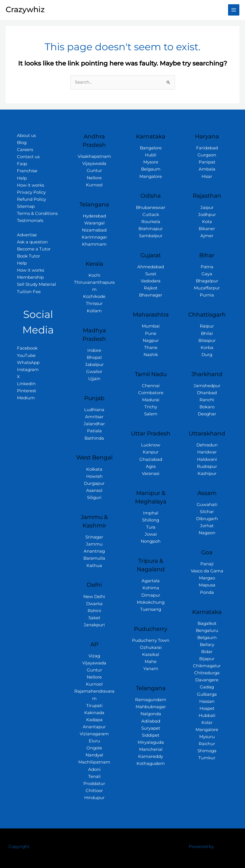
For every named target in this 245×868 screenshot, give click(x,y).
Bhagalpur (207, 281)
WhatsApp (28, 363)
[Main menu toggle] (234, 10)
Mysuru (207, 737)
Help (22, 178)
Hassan (207, 701)
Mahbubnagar (151, 707)
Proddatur (94, 784)
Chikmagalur (207, 666)
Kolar (207, 723)
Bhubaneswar (151, 208)
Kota (207, 222)
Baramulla (94, 558)
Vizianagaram (94, 734)
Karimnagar (94, 237)
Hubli (151, 155)
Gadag (207, 687)
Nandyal (94, 755)
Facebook (27, 348)
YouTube (26, 356)
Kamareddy (151, 756)
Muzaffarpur (207, 288)
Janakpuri (94, 625)
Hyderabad (94, 216)
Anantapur (94, 727)
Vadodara (151, 281)
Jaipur (207, 208)
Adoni (94, 769)
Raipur (207, 326)
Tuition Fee (29, 292)
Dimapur (151, 595)
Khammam (94, 244)
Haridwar (207, 452)
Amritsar (94, 417)
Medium (26, 398)
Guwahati (207, 505)
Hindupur (94, 798)
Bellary (207, 645)
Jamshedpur (207, 386)
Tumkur (207, 758)
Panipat (207, 162)
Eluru (94, 741)
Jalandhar (94, 424)
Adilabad (151, 721)
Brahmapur (151, 229)
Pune (151, 333)
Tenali (94, 777)
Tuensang (151, 609)
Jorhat (207, 526)
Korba (207, 348)
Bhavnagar (151, 295)
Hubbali (207, 716)
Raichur (207, 744)
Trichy (151, 407)
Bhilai (207, 333)
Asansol (94, 490)
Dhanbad (207, 393)
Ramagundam (151, 700)
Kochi (94, 275)
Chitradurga (207, 673)
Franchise (27, 171)
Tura (151, 527)
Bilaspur (207, 341)
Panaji (207, 564)
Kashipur (207, 474)
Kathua (94, 566)
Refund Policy (32, 199)
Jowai (151, 534)
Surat (151, 274)
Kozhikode (94, 296)
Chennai (151, 386)
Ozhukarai (151, 647)
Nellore (94, 178)
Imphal (151, 513)
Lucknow (151, 445)
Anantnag (94, 551)
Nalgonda (151, 714)
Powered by (201, 847)
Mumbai (151, 326)
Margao (207, 578)
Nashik (151, 355)
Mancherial (151, 749)
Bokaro (207, 407)
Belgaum (151, 169)
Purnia (207, 295)
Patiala (94, 431)
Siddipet (151, 735)
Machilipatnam (94, 762)
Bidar (207, 652)
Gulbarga (207, 694)
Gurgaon (207, 155)
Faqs (22, 164)
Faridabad (207, 148)
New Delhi (94, 597)
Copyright (19, 847)
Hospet (207, 708)
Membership (30, 277)
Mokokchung (151, 602)
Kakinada (94, 713)
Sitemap (26, 206)
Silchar (207, 512)
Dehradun (207, 445)
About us (26, 136)
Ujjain (94, 379)
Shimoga (207, 751)
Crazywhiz (25, 9)
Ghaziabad (151, 459)
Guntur (94, 171)
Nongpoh (151, 541)
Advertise (27, 235)
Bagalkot (207, 623)
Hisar (207, 176)
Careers (25, 150)
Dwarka (94, 604)
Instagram (28, 370)
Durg (207, 355)
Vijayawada (94, 163)
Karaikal (151, 655)
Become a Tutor (34, 249)
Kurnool (94, 185)
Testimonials (30, 221)
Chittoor (94, 791)
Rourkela (151, 222)
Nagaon (207, 533)
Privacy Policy (31, 192)
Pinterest (27, 391)
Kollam (94, 311)
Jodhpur (207, 215)
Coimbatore (151, 393)
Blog (22, 143)
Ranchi (207, 400)
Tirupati (94, 706)
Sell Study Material (36, 284)
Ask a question (32, 242)
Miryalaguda (151, 742)
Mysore (151, 162)
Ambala (207, 169)
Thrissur (94, 304)
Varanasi (151, 474)
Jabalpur (94, 365)
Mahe (151, 662)
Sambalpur (151, 236)
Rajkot (151, 288)
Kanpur (151, 452)
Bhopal (94, 357)
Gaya (207, 274)
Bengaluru (207, 631)
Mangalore (151, 176)
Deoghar (207, 414)
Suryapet (151, 728)
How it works (31, 185)
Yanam (151, 669)
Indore (94, 350)
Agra (151, 466)
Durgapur (94, 483)
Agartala (151, 581)
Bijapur (207, 659)
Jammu (94, 544)
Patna (207, 267)
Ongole (94, 748)
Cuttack (151, 215)
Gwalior (94, 372)
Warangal (94, 223)
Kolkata (94, 469)
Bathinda (94, 438)
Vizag (94, 656)
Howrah (94, 476)
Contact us (28, 157)
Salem (151, 414)
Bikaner (207, 229)
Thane (151, 348)
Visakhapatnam (94, 156)
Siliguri (94, 498)
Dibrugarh (207, 519)
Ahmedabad (151, 267)
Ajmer (207, 236)
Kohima (151, 588)
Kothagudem (151, 764)
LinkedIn (26, 384)
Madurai (151, 400)
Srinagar (94, 537)
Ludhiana (94, 410)
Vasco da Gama (207, 571)
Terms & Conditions (37, 213)
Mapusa (207, 585)
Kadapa (94, 720)
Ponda (207, 592)
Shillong (151, 520)
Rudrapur (207, 466)
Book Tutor (29, 256)
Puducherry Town (151, 640)
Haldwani (207, 459)
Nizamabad (94, 230)
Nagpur (151, 341)
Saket (94, 618)
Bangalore (151, 148)
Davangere (207, 680)
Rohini (94, 611)
